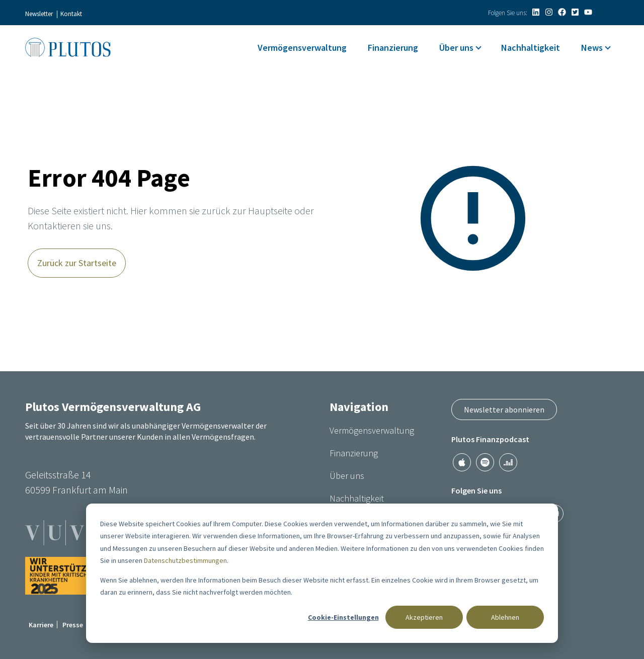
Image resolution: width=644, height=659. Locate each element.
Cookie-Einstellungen (343, 617)
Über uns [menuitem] (456, 48)
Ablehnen (505, 617)
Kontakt (71, 14)
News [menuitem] (592, 48)
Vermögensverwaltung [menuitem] (302, 48)
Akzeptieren (424, 617)
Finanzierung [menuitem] (393, 48)
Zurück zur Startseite (77, 263)
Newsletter (39, 14)
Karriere (41, 625)
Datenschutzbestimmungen (185, 560)
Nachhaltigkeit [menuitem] (531, 48)
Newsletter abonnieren (504, 409)
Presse (73, 625)
